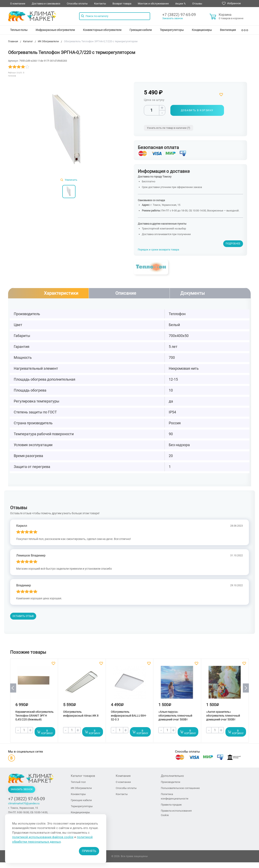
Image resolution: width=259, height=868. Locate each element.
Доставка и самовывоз (46, 4)
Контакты (100, 4)
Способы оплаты (77, 4)
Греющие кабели (141, 30)
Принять (89, 851)
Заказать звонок (173, 18)
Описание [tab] (126, 293)
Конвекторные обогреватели (102, 30)
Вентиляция (228, 30)
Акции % (180, 4)
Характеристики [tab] (61, 293)
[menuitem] (19, 30)
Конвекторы (78, 794)
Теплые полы (19, 30)
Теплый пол (78, 782)
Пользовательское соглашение (180, 788)
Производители (171, 782)
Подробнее (233, 244)
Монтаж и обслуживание (153, 4)
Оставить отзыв (23, 616)
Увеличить (69, 180)
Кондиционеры (202, 30)
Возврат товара (122, 4)
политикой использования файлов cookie (43, 837)
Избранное (231, 3)
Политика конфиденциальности (175, 797)
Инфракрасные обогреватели (55, 30)
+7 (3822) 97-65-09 (179, 15)
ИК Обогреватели (81, 788)
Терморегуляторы (172, 30)
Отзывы (197, 4)
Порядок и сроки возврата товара (158, 250)
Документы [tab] (193, 293)
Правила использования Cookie (176, 813)
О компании (18, 4)
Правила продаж (171, 805)
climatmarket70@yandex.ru (24, 804)
